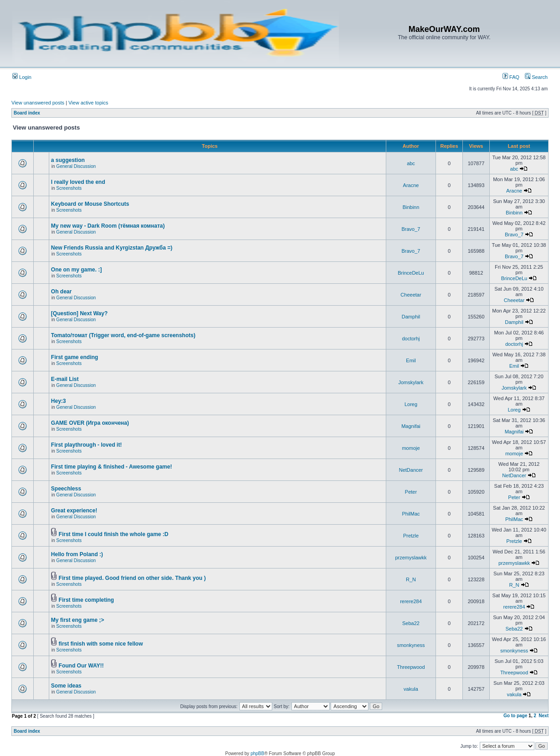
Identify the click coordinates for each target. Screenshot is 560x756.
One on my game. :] (76, 270)
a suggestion (68, 160)
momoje (411, 448)
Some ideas (66, 686)
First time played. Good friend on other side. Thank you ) (132, 578)
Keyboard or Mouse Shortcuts (90, 204)
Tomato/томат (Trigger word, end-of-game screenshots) (123, 335)
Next (544, 716)
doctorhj (411, 339)
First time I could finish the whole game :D (114, 534)
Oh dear (61, 292)
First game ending (75, 357)
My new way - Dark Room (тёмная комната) (108, 226)
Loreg (411, 404)
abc (411, 163)
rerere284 (411, 601)
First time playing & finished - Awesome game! (111, 467)
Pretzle (411, 536)
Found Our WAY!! (81, 666)
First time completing (86, 600)
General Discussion (76, 166)
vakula (411, 689)
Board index (27, 113)
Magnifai (411, 426)
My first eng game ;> (78, 620)
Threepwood (411, 667)
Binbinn (411, 207)
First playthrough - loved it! (86, 445)
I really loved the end (78, 182)
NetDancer (411, 470)
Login (22, 77)
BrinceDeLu (411, 273)
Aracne (411, 185)
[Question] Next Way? (79, 313)
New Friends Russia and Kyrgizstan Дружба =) (112, 248)
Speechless (66, 489)
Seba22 (411, 623)
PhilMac (411, 514)
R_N (411, 579)
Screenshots (69, 188)
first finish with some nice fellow (101, 644)
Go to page (515, 716)
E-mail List (65, 379)
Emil (411, 360)
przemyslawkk (411, 558)
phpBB (257, 753)
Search (536, 77)
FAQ (511, 77)
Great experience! (74, 511)
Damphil (411, 317)
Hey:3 (59, 401)
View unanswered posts (38, 103)
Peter (411, 492)
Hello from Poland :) (77, 554)
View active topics (88, 103)
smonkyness (411, 645)
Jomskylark (411, 382)
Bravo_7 (411, 229)
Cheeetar (411, 295)
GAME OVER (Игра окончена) (90, 423)
